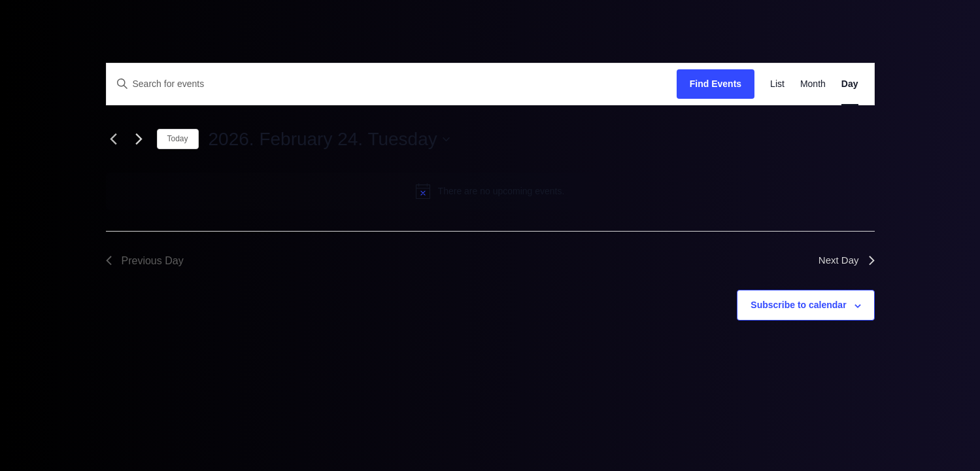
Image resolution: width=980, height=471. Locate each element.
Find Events (716, 84)
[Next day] (139, 139)
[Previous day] (114, 139)
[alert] (490, 191)
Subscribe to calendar (798, 305)
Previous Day (145, 261)
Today (178, 139)
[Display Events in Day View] (850, 84)
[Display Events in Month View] (813, 84)
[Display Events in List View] (777, 84)
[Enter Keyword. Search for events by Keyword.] (392, 84)
